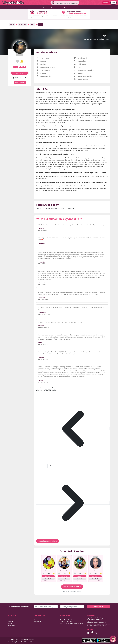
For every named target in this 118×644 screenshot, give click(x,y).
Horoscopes (12, 625)
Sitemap (33, 642)
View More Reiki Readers (72, 587)
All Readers (22, 24)
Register (106, 3)
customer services (91, 624)
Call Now (20, 73)
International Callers (23, 642)
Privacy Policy (64, 618)
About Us (11, 620)
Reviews (78, 7)
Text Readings (37, 7)
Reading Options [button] (52, 7)
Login (113, 3)
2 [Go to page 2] (45, 466)
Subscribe (98, 607)
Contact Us (37, 618)
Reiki (32, 24)
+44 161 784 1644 (41, 13)
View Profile (48, 579)
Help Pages (38, 622)
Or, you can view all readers (72, 591)
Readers (10, 622)
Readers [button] (28, 7)
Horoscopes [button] (63, 7)
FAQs (36, 620)
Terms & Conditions (66, 622)
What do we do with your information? (72, 623)
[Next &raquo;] (73, 503)
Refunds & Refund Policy (68, 620)
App (44, 7)
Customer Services (87, 7)
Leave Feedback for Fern (48, 541)
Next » (54, 388)
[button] (113, 639)
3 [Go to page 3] (50, 466)
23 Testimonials (20, 78)
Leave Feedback (20, 83)
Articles (71, 7)
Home (12, 24)
